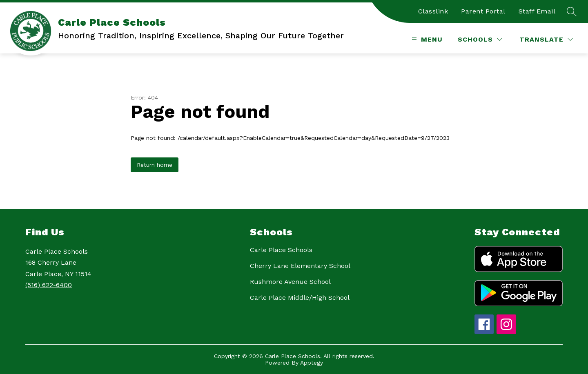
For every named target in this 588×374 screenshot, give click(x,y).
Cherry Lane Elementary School (300, 266)
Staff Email (537, 11)
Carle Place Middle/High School (300, 298)
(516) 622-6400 (49, 285)
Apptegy (312, 363)
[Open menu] (426, 39)
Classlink (433, 11)
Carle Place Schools (281, 250)
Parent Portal (483, 11)
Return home (155, 165)
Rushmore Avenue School (290, 282)
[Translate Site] (546, 39)
